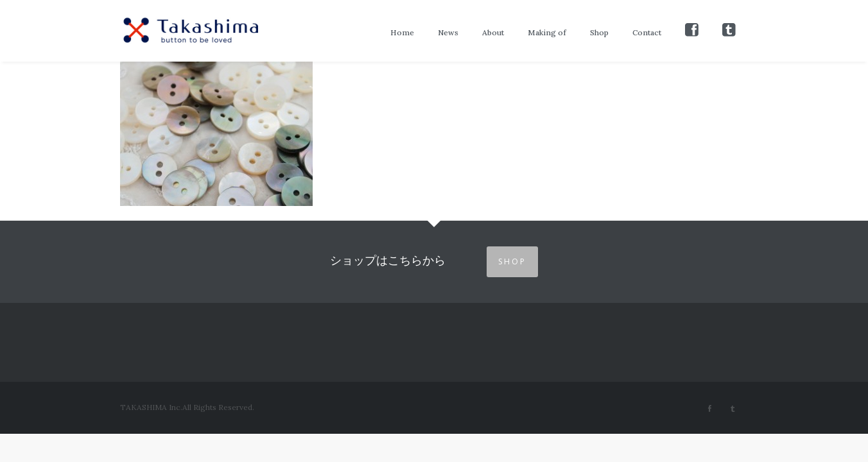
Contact (647, 32)
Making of (547, 32)
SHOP (512, 261)
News (448, 32)
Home (402, 32)
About (493, 32)
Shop (599, 32)
